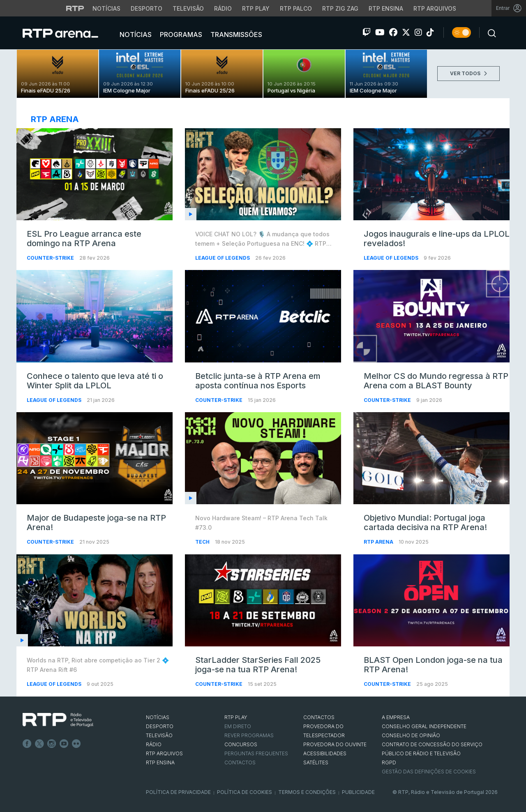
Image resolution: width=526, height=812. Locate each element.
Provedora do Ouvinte (335, 744)
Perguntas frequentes (256, 753)
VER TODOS (468, 73)
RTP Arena (379, 542)
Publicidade (358, 792)
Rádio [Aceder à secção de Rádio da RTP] (223, 8)
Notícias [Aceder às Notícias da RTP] (106, 8)
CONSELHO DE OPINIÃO (411, 735)
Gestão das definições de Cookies (429, 772)
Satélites (316, 762)
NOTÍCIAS (158, 717)
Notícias (135, 35)
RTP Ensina (160, 762)
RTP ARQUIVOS (164, 753)
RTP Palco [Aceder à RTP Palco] (296, 8)
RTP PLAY (236, 717)
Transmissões (235, 35)
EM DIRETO (238, 726)
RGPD (389, 762)
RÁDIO (154, 744)
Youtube (64, 744)
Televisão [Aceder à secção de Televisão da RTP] (188, 8)
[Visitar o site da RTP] (75, 8)
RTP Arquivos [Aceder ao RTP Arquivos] (435, 8)
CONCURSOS (241, 744)
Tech (203, 542)
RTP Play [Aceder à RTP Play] (256, 8)
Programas (180, 35)
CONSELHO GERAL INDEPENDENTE (424, 726)
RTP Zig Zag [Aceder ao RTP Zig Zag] (340, 8)
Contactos (240, 762)
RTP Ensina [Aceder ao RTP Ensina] (386, 8)
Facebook (27, 744)
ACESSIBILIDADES (325, 753)
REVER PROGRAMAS (249, 735)
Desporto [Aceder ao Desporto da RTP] (146, 8)
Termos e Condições (307, 792)
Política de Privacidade (178, 792)
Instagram (52, 744)
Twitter (39, 744)
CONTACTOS (319, 717)
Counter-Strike (51, 258)
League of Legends (223, 258)
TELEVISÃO (159, 735)
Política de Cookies (245, 792)
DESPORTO (160, 726)
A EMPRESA (396, 717)
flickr (76, 744)
